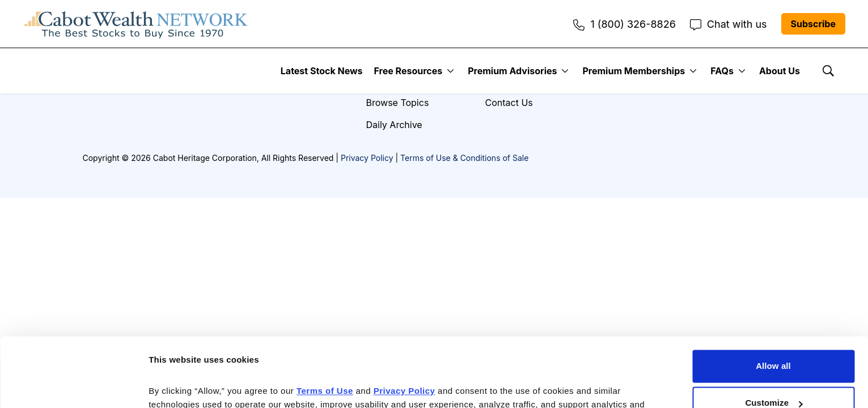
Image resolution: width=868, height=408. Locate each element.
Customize (774, 339)
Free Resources (408, 71)
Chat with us (729, 24)
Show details (175, 386)
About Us (780, 71)
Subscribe (813, 24)
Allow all (773, 302)
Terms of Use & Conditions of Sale (464, 158)
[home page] (136, 24)
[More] (450, 71)
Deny (773, 377)
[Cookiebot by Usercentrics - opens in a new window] (73, 386)
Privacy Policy (367, 158)
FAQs (722, 71)
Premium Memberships (634, 71)
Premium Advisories (512, 71)
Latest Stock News (322, 71)
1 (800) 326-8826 (624, 24)
